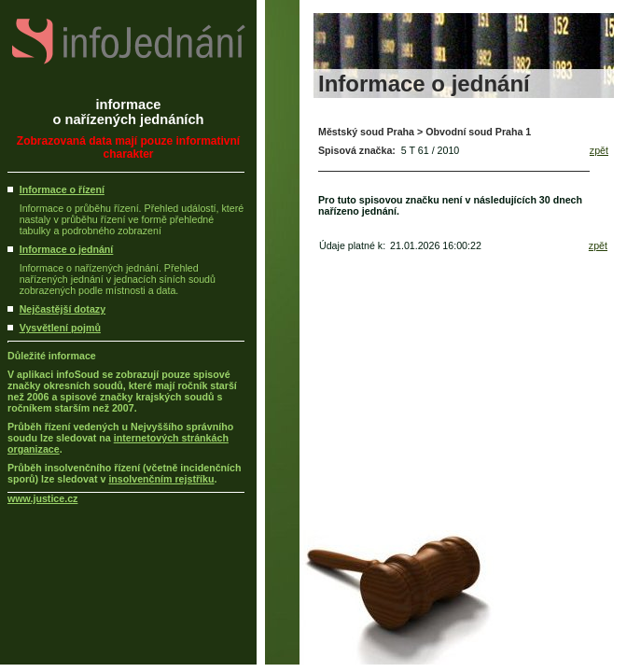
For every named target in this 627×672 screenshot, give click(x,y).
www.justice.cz (42, 498)
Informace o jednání (67, 249)
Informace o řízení (62, 189)
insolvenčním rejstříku (161, 479)
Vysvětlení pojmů (60, 328)
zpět (599, 150)
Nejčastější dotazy (63, 309)
